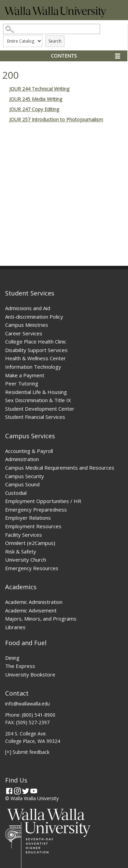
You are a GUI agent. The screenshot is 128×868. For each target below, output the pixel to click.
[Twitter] (26, 791)
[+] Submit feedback (27, 752)
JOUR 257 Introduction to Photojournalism (56, 119)
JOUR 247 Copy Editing (34, 109)
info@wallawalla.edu (27, 704)
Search (55, 41)
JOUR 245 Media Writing (36, 99)
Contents (64, 56)
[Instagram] (17, 791)
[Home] (55, 16)
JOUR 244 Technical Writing (39, 89)
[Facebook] (9, 791)
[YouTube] (34, 791)
